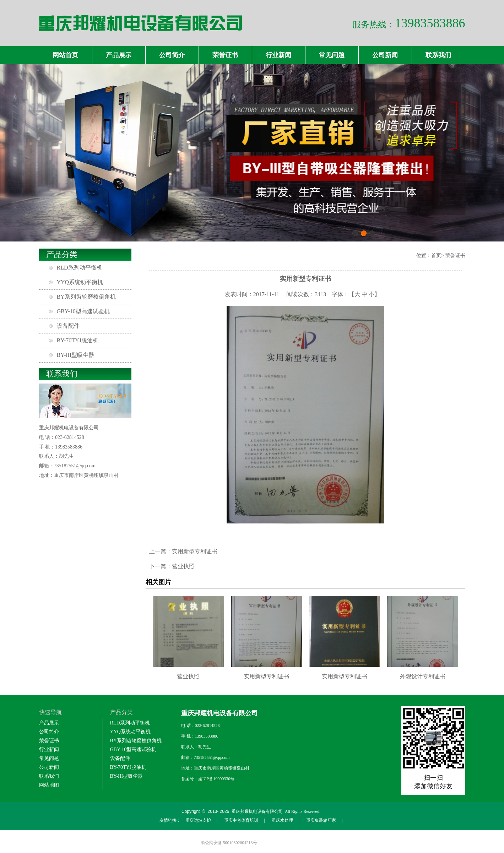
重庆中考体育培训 (241, 820)
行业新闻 (278, 55)
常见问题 (332, 55)
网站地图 (49, 785)
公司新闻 (385, 55)
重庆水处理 (282, 820)
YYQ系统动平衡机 (80, 282)
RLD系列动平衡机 (80, 268)
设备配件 (68, 326)
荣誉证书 (225, 55)
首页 (436, 256)
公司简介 (172, 55)
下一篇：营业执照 (172, 566)
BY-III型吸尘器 (76, 355)
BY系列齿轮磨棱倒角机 (86, 297)
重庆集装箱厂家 (321, 820)
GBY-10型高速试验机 (83, 311)
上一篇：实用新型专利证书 (183, 551)
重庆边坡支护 (198, 820)
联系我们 (438, 55)
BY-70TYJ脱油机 (78, 340)
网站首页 (65, 55)
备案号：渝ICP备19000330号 (208, 779)
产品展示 (119, 55)
